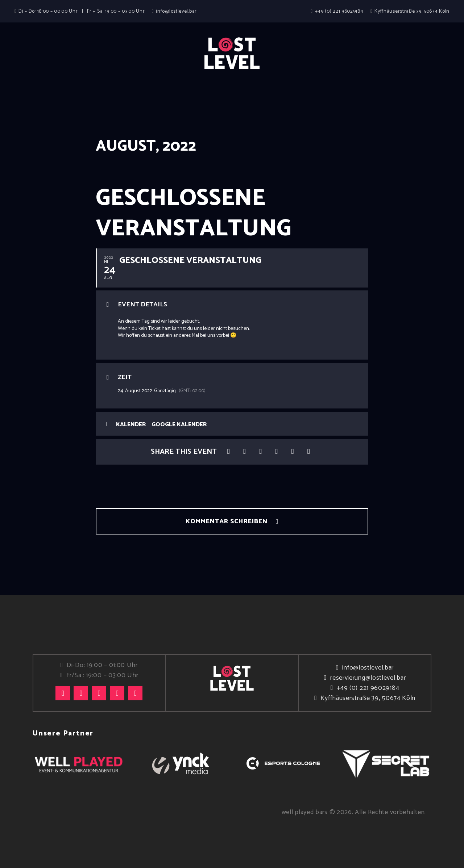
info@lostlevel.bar (368, 668)
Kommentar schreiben (227, 521)
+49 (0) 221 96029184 (368, 688)
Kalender (131, 425)
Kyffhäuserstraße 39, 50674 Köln (368, 698)
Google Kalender (179, 425)
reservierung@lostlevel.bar (368, 678)
